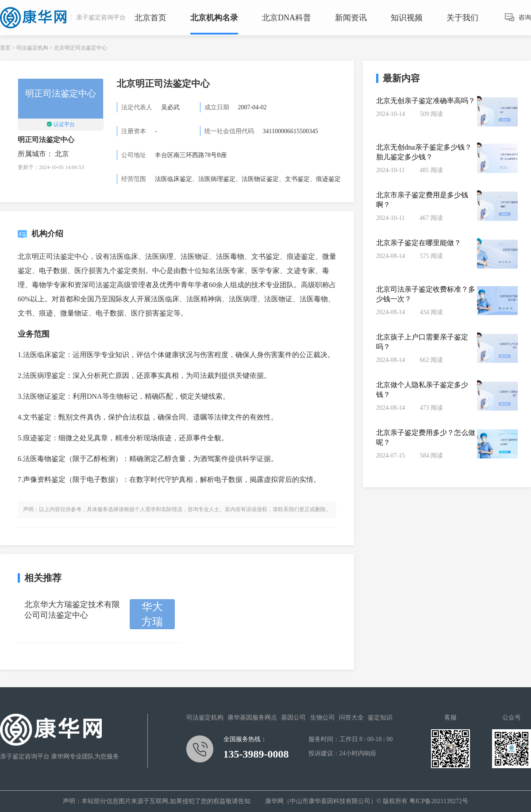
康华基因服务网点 (252, 718)
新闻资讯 (351, 18)
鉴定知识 (380, 718)
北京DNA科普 (287, 18)
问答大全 (351, 718)
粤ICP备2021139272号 (439, 801)
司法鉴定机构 (32, 48)
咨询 (525, 17)
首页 (5, 48)
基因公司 (293, 718)
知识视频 (407, 18)
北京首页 (150, 18)
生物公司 (323, 718)
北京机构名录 (214, 18)
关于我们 (462, 18)
